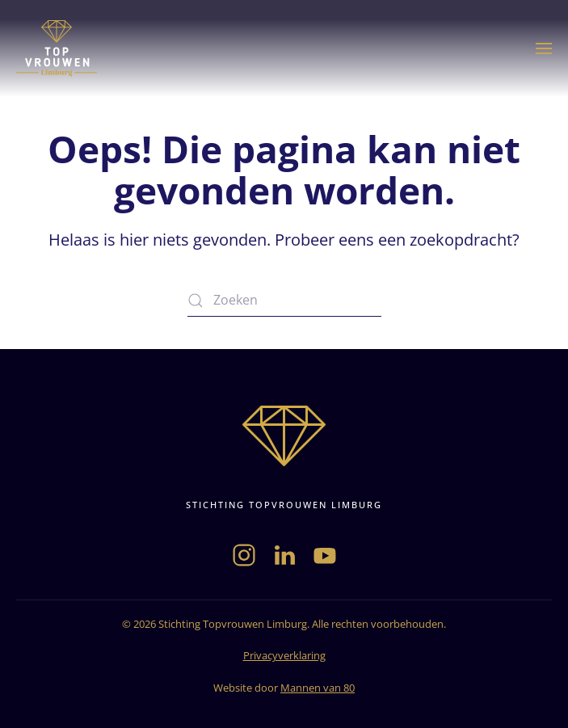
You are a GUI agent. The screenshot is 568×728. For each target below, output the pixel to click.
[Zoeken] (284, 301)
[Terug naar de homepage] (57, 48)
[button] (544, 48)
